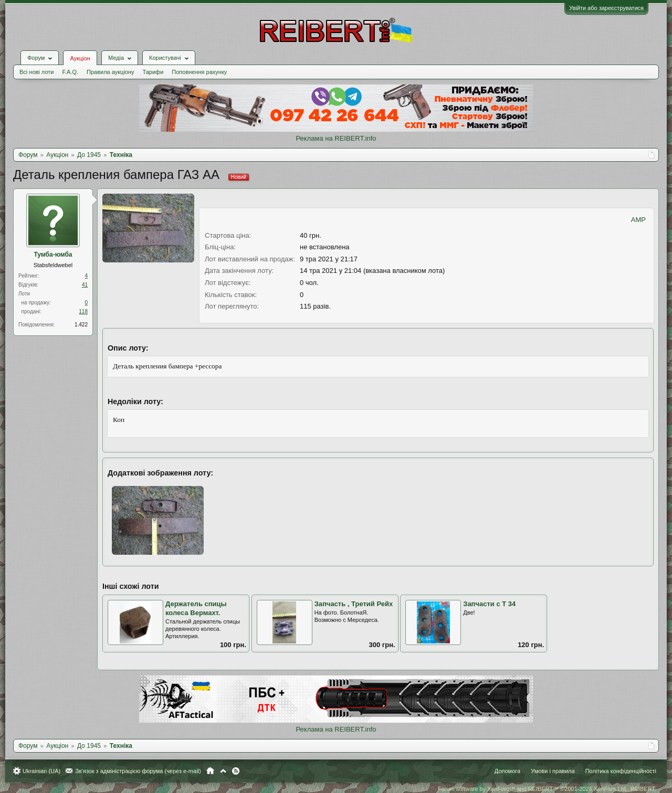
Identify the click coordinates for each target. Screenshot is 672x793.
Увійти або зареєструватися (606, 8)
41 (85, 285)
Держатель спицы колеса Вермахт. (196, 608)
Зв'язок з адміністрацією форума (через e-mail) (138, 771)
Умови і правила (553, 771)
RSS (236, 771)
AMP (638, 220)
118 (83, 311)
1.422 (81, 325)
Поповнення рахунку (199, 72)
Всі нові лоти (36, 72)
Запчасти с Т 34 (489, 604)
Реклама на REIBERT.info (336, 138)
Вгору (223, 771)
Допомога (507, 771)
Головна (210, 771)
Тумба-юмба (53, 255)
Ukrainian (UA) (41, 771)
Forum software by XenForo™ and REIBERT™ (547, 789)
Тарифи (153, 72)
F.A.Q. (70, 72)
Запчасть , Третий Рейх (354, 604)
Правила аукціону (110, 72)
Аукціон (80, 58)
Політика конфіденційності (621, 771)
